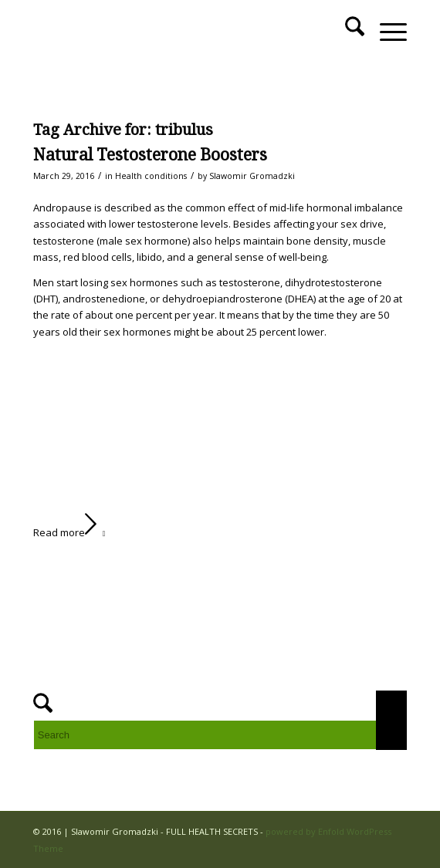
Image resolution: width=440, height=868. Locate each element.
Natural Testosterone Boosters (150, 155)
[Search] (347, 32)
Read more (73, 532)
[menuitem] (347, 32)
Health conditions (151, 176)
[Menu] (386, 32)
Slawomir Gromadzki (252, 176)
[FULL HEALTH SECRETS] (183, 32)
